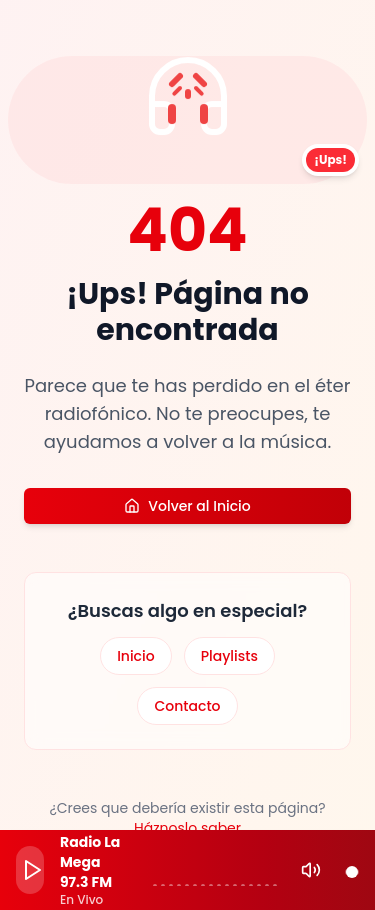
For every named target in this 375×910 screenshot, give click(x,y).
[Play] (30, 870)
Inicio (136, 656)
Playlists (229, 656)
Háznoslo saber (187, 828)
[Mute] (311, 870)
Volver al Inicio (187, 506)
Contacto (187, 706)
